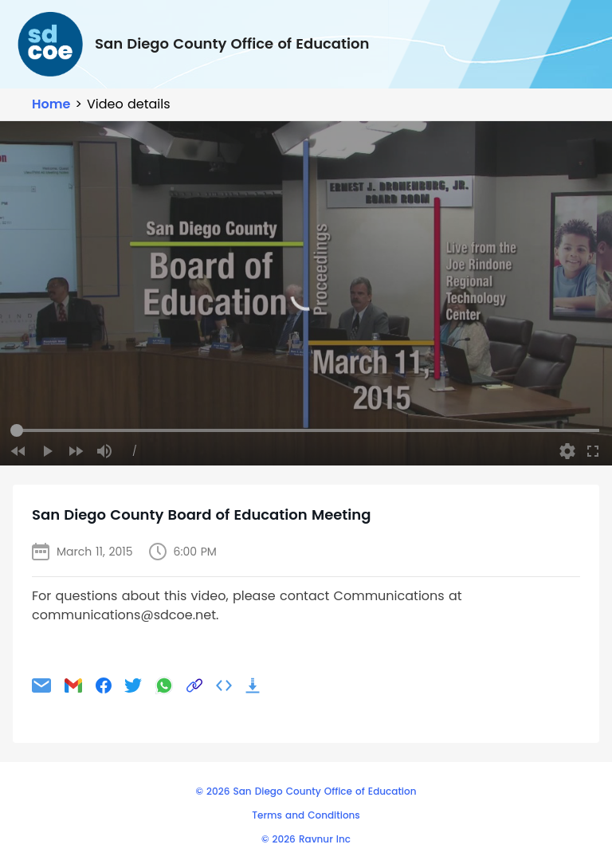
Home (51, 104)
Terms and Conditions (306, 815)
